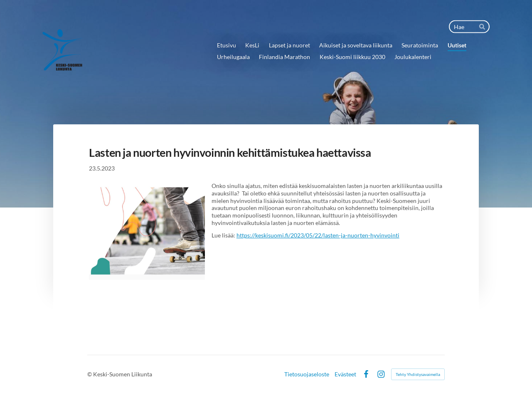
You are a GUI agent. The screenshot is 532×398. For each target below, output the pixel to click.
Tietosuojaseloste (307, 374)
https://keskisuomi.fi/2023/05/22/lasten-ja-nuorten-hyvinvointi (318, 235)
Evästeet (345, 374)
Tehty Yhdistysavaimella (418, 374)
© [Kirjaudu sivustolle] (90, 374)
